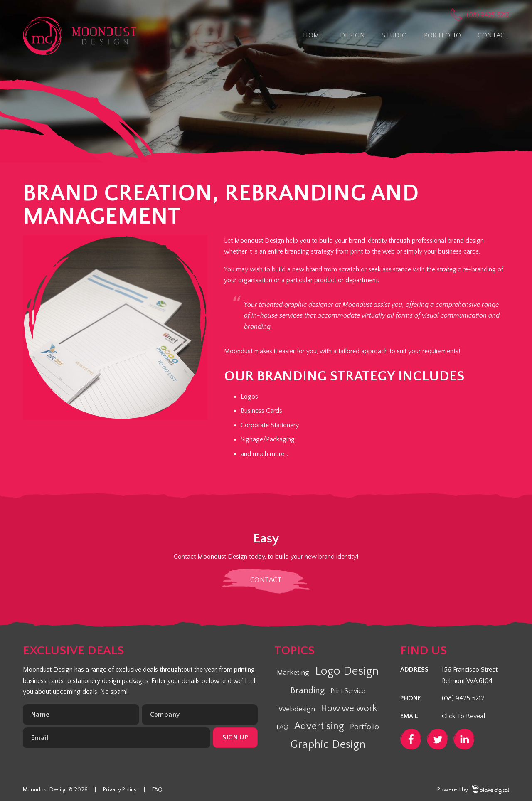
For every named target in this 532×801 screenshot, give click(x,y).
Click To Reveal (463, 716)
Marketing (293, 673)
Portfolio (365, 727)
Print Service (348, 691)
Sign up (235, 737)
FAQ (282, 727)
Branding (308, 690)
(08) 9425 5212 (488, 15)
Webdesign (297, 709)
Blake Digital (490, 789)
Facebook (411, 739)
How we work (349, 709)
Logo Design (347, 671)
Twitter (437, 739)
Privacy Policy (120, 790)
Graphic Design (328, 744)
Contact (266, 580)
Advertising (319, 726)
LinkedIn (464, 739)
